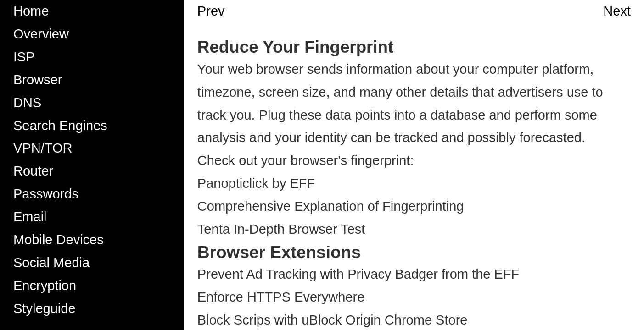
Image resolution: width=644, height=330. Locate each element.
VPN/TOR (43, 148)
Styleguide (45, 308)
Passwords (46, 194)
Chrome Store (426, 320)
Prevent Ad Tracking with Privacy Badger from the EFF (358, 274)
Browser (38, 80)
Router (33, 171)
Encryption (45, 286)
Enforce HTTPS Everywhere (281, 297)
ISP (24, 57)
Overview (41, 34)
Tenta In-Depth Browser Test (281, 229)
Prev (211, 11)
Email (30, 217)
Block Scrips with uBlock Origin (289, 320)
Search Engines (60, 126)
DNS (27, 103)
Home (31, 11)
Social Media (51, 263)
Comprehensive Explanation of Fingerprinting (331, 206)
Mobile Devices (59, 240)
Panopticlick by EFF (256, 183)
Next (617, 11)
